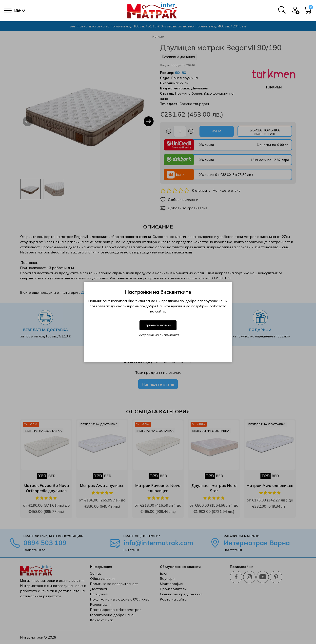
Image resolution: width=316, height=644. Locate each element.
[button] (15, 10)
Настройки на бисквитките (158, 335)
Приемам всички (158, 325)
